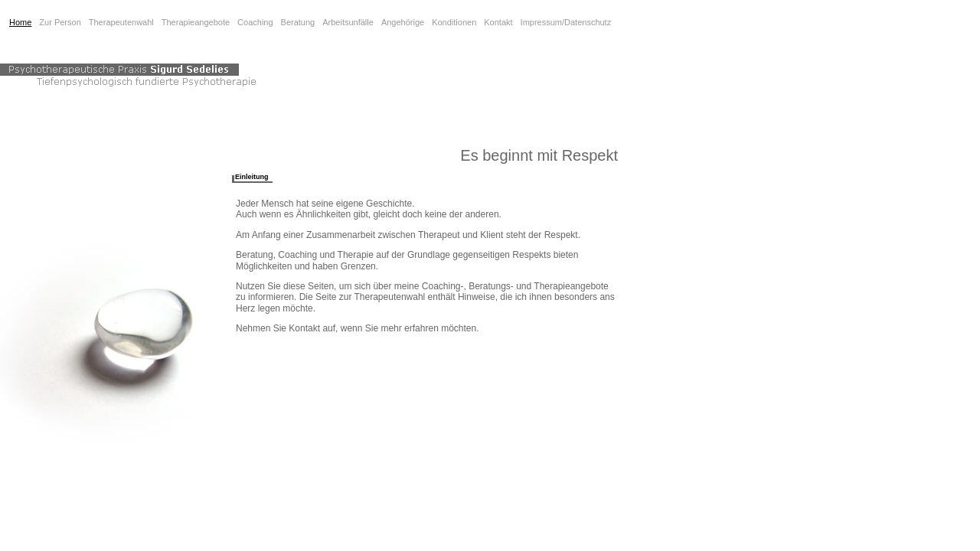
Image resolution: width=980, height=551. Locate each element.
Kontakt (498, 22)
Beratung (298, 22)
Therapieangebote (196, 22)
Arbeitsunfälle (348, 22)
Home (20, 22)
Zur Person (60, 22)
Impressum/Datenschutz (566, 22)
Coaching (255, 22)
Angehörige (403, 22)
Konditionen (454, 22)
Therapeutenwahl (121, 22)
